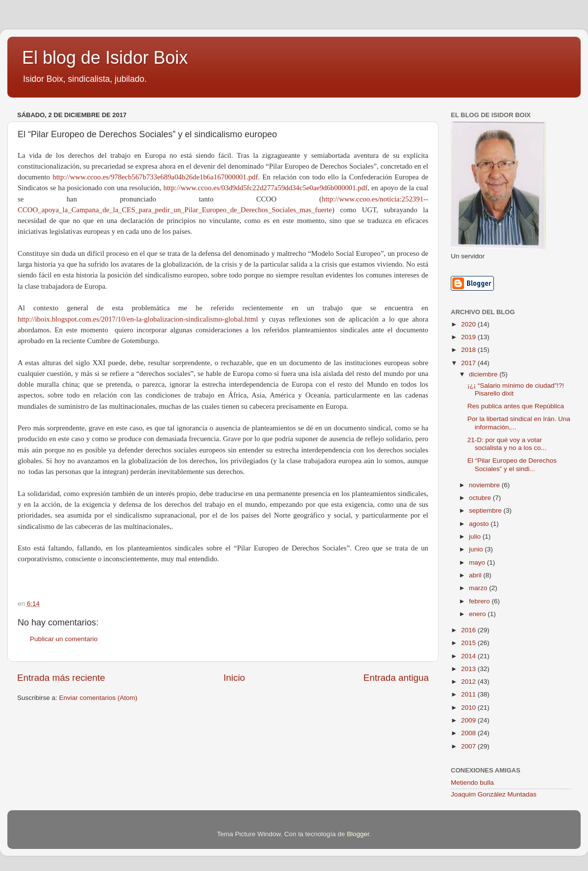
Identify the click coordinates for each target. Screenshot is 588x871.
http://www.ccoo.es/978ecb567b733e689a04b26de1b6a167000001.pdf (155, 177)
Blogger (358, 834)
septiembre (486, 510)
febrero (480, 601)
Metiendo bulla (472, 783)
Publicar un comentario (64, 639)
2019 (469, 337)
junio (477, 549)
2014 (469, 656)
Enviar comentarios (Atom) (98, 698)
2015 (469, 643)
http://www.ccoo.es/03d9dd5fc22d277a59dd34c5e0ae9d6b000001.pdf (265, 188)
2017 (469, 363)
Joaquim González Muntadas (494, 794)
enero (478, 614)
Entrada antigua (396, 678)
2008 (469, 733)
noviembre (485, 485)
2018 (469, 350)
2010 (469, 708)
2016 (469, 630)
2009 (469, 720)
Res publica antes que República (516, 406)
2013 (469, 669)
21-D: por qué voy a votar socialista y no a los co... (507, 444)
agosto (480, 524)
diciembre (484, 374)
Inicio (234, 678)
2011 (469, 694)
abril (476, 575)
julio (476, 536)
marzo (479, 588)
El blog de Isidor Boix (105, 58)
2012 (469, 682)
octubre (481, 498)
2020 (469, 324)
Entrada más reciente (61, 678)
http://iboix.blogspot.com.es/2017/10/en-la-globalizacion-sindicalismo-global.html (138, 319)
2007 (469, 746)
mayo (478, 562)
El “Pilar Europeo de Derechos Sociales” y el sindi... (512, 464)
